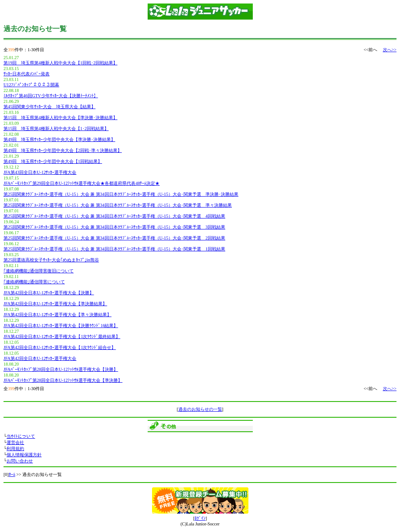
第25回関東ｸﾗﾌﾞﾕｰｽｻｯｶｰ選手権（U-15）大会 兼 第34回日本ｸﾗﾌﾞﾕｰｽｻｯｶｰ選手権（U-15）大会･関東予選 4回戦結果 (114, 216)
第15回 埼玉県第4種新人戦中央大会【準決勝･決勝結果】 (60, 118)
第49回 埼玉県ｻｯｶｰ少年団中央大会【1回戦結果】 (53, 161)
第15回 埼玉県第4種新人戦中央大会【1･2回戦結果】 (56, 129)
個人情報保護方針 (24, 455)
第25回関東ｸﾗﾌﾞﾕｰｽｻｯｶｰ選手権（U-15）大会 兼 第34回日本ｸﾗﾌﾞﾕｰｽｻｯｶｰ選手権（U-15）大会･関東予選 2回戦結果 (114, 238)
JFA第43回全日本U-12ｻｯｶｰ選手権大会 (40, 172)
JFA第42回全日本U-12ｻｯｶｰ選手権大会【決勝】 (49, 293)
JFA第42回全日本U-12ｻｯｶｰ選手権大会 (40, 358)
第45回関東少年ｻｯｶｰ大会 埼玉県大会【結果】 (50, 107)
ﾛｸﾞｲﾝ (200, 518)
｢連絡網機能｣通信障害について (34, 282)
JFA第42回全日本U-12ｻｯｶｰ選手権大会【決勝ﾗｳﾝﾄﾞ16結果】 (61, 326)
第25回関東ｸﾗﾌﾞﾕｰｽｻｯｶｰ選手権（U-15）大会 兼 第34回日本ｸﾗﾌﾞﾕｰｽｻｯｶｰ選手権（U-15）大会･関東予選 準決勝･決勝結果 (121, 194)
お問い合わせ (20, 461)
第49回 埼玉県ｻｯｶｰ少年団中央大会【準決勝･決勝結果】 (59, 139)
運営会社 (15, 442)
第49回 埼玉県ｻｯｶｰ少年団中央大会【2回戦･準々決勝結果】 (63, 150)
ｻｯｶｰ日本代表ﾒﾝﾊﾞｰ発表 (27, 74)
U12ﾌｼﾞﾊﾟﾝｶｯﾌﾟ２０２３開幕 (31, 85)
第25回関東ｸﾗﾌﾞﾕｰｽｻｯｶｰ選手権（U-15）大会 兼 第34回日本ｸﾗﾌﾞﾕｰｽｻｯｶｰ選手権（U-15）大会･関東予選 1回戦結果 (114, 249)
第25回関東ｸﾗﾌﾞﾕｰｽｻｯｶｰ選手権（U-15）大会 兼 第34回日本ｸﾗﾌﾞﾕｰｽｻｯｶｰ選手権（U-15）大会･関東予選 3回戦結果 (114, 227)
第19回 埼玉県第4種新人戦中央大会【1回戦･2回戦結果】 (60, 63)
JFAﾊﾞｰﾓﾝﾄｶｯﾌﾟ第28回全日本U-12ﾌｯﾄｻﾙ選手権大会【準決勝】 (63, 380)
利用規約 (15, 449)
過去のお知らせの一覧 (200, 409)
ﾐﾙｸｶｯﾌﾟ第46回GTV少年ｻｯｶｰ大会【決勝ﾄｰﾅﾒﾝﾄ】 (51, 96)
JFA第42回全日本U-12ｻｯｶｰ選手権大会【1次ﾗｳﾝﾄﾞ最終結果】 (62, 336)
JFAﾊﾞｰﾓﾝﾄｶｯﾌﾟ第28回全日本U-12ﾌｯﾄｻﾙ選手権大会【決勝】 (61, 369)
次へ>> (390, 50)
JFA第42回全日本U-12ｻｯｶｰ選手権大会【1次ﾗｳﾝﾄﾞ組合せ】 (60, 347)
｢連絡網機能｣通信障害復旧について (39, 271)
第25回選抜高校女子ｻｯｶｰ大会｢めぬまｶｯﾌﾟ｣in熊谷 (51, 260)
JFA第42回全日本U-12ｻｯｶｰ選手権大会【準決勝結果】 (55, 304)
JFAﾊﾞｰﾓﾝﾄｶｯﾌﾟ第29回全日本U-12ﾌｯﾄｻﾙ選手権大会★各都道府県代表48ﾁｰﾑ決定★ (81, 183)
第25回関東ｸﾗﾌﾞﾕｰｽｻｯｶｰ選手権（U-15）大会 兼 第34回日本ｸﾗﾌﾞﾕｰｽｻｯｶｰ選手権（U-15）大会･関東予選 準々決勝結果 (118, 205)
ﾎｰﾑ (12, 474)
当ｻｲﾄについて (21, 436)
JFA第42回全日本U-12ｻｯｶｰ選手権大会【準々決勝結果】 (57, 315)
